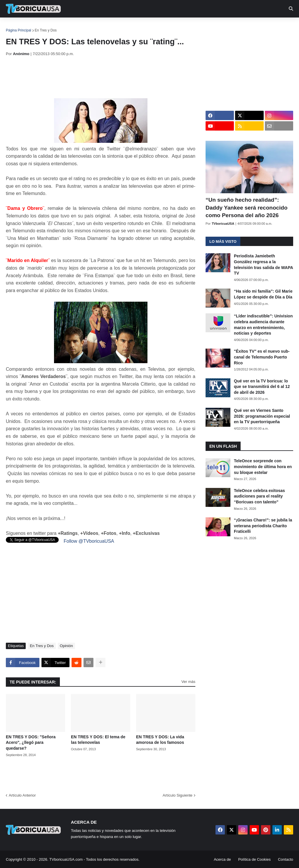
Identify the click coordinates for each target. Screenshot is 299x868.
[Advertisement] (112, 77)
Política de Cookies (254, 859)
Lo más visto (223, 241)
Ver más (188, 682)
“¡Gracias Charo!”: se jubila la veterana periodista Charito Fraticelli (263, 526)
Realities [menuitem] (99, 26)
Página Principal (19, 30)
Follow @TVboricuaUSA (89, 541)
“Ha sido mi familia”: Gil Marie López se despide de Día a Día (263, 294)
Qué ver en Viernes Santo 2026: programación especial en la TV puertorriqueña (262, 416)
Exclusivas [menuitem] (191, 26)
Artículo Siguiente (178, 795)
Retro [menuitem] (220, 26)
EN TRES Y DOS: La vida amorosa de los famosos (160, 740)
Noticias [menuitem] (41, 26)
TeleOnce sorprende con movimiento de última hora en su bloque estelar (263, 466)
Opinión (66, 646)
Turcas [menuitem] (127, 26)
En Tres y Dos (46, 30)
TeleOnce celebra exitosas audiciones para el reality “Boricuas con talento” (259, 496)
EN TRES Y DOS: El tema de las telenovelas (98, 740)
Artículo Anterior (22, 795)
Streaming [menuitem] (157, 26)
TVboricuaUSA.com (66, 859)
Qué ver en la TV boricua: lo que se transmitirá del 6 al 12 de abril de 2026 (262, 387)
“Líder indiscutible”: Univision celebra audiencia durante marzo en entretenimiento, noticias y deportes (263, 325)
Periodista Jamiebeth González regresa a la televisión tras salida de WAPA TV (263, 265)
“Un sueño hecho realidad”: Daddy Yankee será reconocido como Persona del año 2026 (247, 208)
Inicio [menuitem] (16, 26)
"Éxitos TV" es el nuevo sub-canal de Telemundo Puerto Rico (262, 357)
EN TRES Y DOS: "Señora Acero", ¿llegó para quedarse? (31, 743)
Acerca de (222, 859)
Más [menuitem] (240, 26)
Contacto (286, 859)
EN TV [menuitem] (70, 26)
